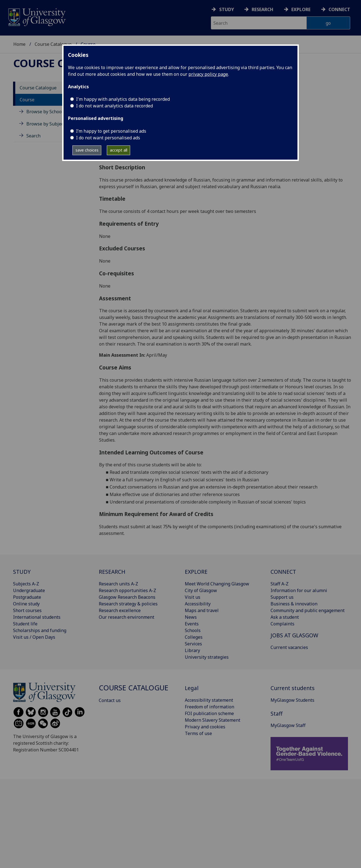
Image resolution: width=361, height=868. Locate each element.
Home (19, 44)
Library (192, 650)
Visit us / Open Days (34, 637)
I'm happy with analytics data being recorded (123, 99)
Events (192, 624)
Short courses (27, 610)
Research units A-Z (118, 584)
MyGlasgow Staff (288, 725)
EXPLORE (196, 572)
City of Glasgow (201, 590)
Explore (301, 9)
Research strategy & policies (128, 604)
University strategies (207, 657)
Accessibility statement (209, 700)
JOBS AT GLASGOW (294, 635)
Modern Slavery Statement (213, 720)
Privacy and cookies (205, 727)
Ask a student (285, 617)
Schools (193, 630)
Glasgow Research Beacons (127, 597)
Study (227, 9)
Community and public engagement (308, 610)
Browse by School (45, 112)
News (191, 617)
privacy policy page (208, 74)
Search (33, 136)
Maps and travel (202, 610)
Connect (339, 9)
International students (37, 617)
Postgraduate (27, 597)
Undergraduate (29, 590)
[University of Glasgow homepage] (36, 17)
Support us (282, 597)
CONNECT (283, 572)
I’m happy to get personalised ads (111, 131)
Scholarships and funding (40, 630)
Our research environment (127, 617)
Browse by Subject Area (51, 124)
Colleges (194, 637)
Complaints (282, 624)
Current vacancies (289, 647)
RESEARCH (112, 572)
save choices (87, 150)
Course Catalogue (53, 44)
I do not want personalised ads (108, 138)
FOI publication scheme (209, 713)
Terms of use (198, 733)
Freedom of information (209, 707)
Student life (25, 624)
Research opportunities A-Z (128, 590)
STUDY (22, 572)
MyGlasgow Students (292, 700)
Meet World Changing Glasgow (217, 584)
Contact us (110, 700)
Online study (26, 604)
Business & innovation (294, 604)
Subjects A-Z (26, 584)
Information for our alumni (299, 590)
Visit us (193, 597)
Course (27, 100)
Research (262, 9)
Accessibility (198, 604)
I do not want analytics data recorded (114, 106)
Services (193, 644)
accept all (119, 150)
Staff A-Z (280, 584)
